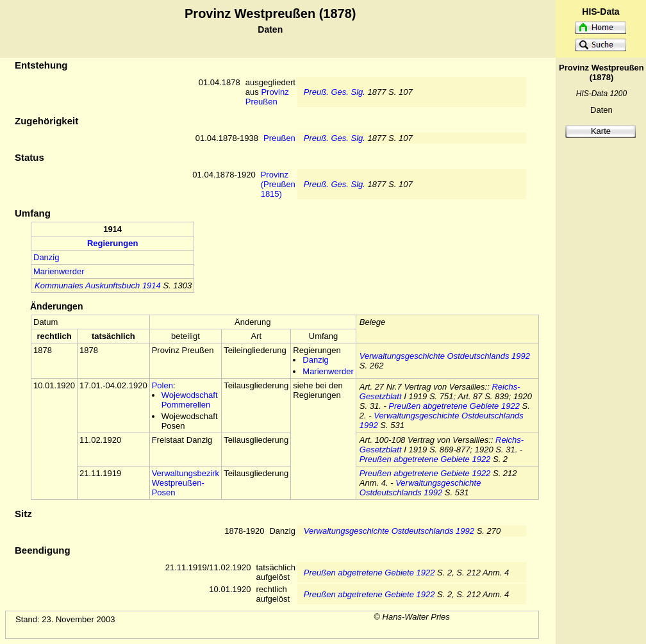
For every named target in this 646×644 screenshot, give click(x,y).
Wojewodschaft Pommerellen (190, 400)
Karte (601, 131)
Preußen (279, 138)
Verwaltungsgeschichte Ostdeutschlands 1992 (445, 356)
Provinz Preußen (267, 97)
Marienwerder (59, 271)
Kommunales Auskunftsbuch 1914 (98, 285)
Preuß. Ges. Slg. (335, 92)
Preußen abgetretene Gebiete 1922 (454, 406)
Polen (162, 385)
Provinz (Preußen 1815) (278, 184)
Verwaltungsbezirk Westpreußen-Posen (186, 483)
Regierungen (112, 243)
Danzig (46, 257)
